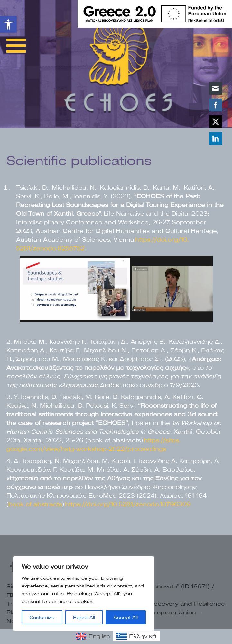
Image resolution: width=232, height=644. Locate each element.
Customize (42, 617)
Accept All (126, 617)
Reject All (84, 617)
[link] (8, 24)
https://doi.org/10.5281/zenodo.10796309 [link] (128, 504)
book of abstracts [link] (35, 504)
